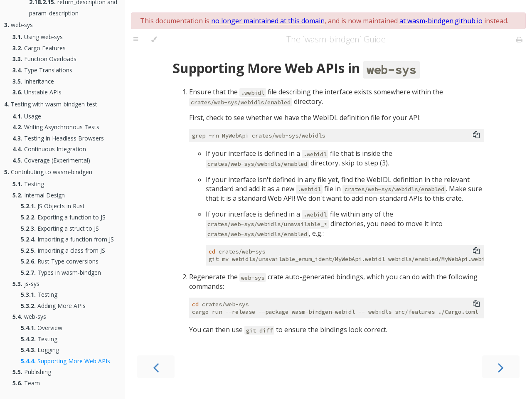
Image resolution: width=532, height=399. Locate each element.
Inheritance (33, 81)
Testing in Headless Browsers (58, 138)
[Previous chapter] (156, 367)
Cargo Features (39, 48)
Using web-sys (38, 37)
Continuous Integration (49, 149)
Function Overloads (44, 59)
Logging (40, 350)
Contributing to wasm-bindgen (48, 172)
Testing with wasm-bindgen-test (51, 104)
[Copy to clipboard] (476, 135)
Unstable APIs (37, 92)
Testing (28, 184)
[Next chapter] (501, 367)
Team (26, 383)
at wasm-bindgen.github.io (441, 21)
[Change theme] (154, 39)
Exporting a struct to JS (60, 228)
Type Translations (42, 70)
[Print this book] (519, 39)
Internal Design (39, 195)
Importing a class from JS (63, 250)
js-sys (26, 284)
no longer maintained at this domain (268, 21)
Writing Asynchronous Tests (56, 127)
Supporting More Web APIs (65, 361)
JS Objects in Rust (53, 206)
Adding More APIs (53, 306)
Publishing (32, 372)
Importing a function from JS (67, 239)
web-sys (18, 25)
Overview (42, 328)
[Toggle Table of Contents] (136, 39)
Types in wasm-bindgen (61, 272)
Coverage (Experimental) (51, 160)
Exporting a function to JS (63, 217)
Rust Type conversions (60, 261)
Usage (27, 116)
